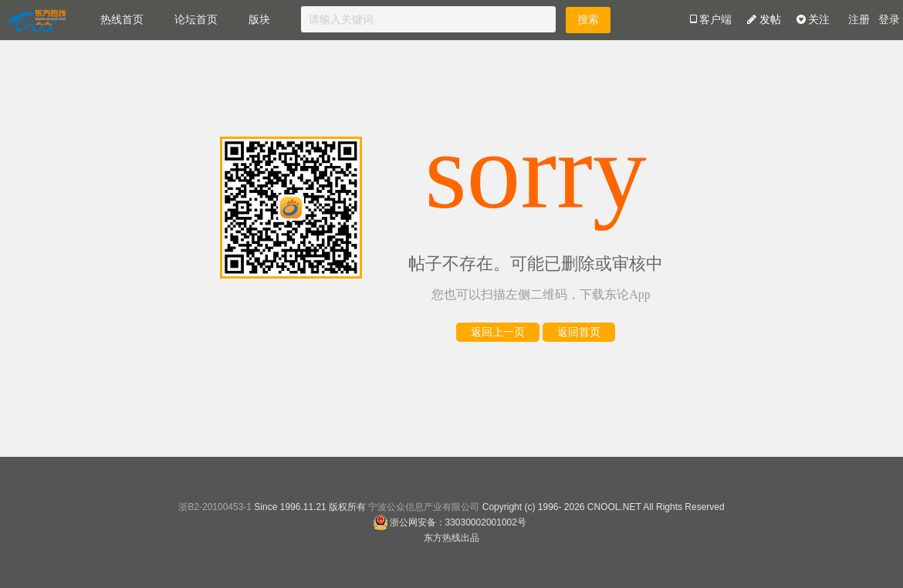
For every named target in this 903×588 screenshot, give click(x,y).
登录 (889, 20)
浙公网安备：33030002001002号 (450, 522)
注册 (859, 20)
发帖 (764, 20)
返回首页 (579, 332)
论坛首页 (196, 20)
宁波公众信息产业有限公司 (424, 507)
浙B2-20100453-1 (215, 507)
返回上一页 (498, 332)
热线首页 (122, 20)
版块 (259, 20)
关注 (813, 20)
